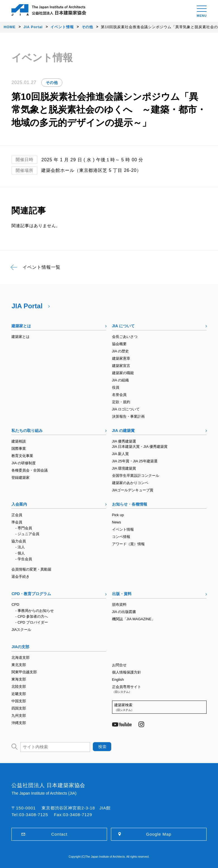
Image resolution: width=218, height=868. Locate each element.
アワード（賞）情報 (128, 544)
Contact (59, 834)
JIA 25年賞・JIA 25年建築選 (135, 461)
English (118, 680)
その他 (52, 83)
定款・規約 (121, 402)
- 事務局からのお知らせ (35, 611)
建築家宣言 (121, 366)
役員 (116, 387)
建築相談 (19, 441)
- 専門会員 (24, 528)
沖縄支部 (19, 723)
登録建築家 (20, 478)
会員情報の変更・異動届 (31, 569)
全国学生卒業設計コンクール (136, 476)
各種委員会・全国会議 (30, 470)
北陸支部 (19, 687)
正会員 (17, 515)
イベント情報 (123, 529)
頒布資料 (119, 604)
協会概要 (119, 344)
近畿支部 (19, 694)
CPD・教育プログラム (31, 594)
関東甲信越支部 (24, 672)
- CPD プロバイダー (32, 622)
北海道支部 (20, 657)
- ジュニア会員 (27, 534)
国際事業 (19, 449)
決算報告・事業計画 (128, 416)
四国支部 (19, 708)
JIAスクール (21, 630)
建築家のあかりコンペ (130, 483)
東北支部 (19, 665)
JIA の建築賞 (123, 431)
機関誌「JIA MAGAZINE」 (134, 619)
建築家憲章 (121, 358)
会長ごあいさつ (125, 337)
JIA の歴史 (121, 351)
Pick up (118, 515)
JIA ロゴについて (126, 409)
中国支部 (19, 701)
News (117, 522)
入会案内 (19, 504)
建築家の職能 (123, 373)
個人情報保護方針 (127, 672)
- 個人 (20, 553)
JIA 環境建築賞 (124, 468)
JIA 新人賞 (121, 454)
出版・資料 (122, 594)
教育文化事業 (22, 456)
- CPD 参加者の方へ (32, 616)
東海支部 (19, 679)
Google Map (159, 834)
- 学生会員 (24, 559)
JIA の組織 (121, 380)
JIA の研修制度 (24, 463)
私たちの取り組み (27, 431)
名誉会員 (119, 395)
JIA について (123, 326)
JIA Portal (27, 306)
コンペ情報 (121, 537)
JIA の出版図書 (124, 612)
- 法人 (20, 547)
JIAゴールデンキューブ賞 (133, 490)
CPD (15, 604)
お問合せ (119, 665)
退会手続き (20, 577)
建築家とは (21, 326)
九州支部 (19, 716)
